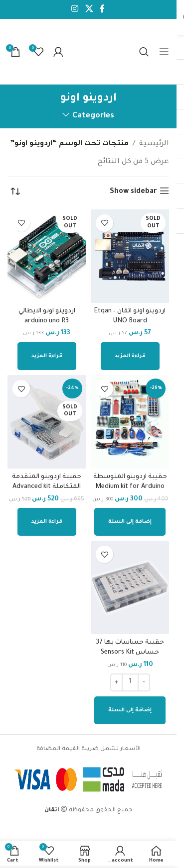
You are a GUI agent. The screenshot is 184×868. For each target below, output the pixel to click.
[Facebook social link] (102, 9)
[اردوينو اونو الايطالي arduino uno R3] (47, 256)
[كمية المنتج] (130, 682)
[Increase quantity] (116, 682)
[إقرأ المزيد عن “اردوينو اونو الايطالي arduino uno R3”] (47, 356)
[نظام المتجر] (15, 192)
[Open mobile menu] (164, 52)
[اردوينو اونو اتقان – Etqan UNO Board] (130, 256)
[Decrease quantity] (144, 682)
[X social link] (89, 9)
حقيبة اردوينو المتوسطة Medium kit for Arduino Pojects (130, 487)
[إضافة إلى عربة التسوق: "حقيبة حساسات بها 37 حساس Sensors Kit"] (130, 710)
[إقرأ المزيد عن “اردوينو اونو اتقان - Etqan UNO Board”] (130, 356)
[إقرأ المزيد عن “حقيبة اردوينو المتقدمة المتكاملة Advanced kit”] (47, 522)
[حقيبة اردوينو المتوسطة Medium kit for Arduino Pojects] (130, 422)
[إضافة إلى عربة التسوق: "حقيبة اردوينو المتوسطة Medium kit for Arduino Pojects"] (130, 522)
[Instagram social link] (75, 9)
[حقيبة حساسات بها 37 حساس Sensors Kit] (130, 587)
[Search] (144, 52)
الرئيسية (154, 144)
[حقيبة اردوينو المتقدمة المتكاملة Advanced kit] (47, 422)
